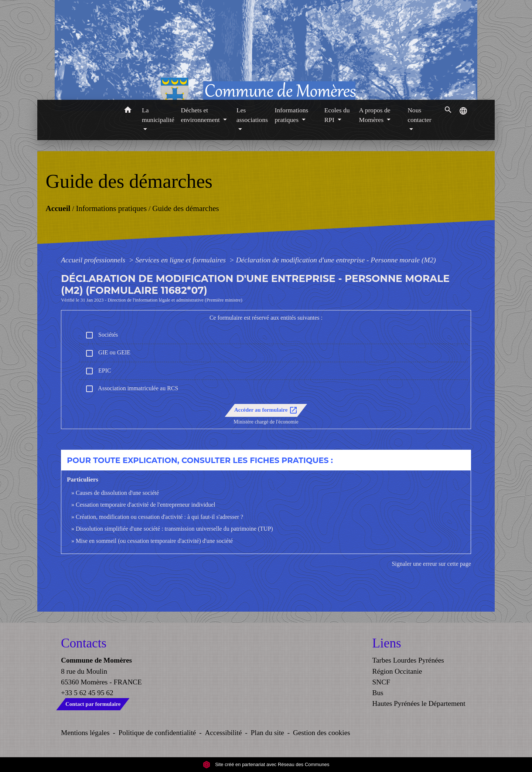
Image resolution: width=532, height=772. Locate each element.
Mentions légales (85, 733)
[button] (128, 111)
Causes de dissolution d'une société (117, 493)
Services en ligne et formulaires (182, 260)
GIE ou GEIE (108, 353)
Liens (387, 643)
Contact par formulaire (93, 704)
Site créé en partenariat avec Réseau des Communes (266, 764)
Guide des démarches (186, 208)
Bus (378, 693)
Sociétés (101, 335)
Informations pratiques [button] (292, 115)
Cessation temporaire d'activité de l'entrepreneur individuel (146, 505)
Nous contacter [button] (419, 115)
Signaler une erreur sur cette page (431, 564)
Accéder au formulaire (266, 410)
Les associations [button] (252, 115)
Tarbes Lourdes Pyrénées (408, 660)
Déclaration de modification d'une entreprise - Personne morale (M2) (336, 260)
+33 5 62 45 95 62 (87, 693)
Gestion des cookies (322, 733)
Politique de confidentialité (157, 733)
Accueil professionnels (94, 260)
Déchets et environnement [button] (201, 115)
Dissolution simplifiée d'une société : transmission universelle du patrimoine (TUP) (174, 529)
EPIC (98, 371)
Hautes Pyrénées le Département (419, 703)
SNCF (381, 682)
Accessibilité (224, 733)
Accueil (58, 208)
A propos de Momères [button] (375, 115)
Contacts (84, 643)
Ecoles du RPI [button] (337, 115)
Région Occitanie (397, 671)
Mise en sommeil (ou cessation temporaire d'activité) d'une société (154, 541)
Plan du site (267, 733)
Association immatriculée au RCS (132, 389)
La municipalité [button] (158, 115)
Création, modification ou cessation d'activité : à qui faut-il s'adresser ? (159, 517)
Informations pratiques (111, 208)
